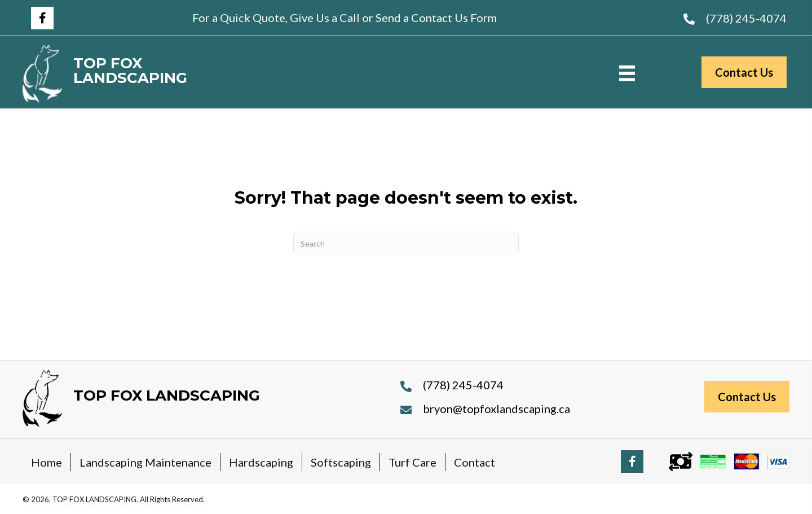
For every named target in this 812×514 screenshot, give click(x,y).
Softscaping (341, 462)
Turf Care (412, 462)
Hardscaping (261, 462)
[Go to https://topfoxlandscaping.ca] (156, 74)
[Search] (406, 243)
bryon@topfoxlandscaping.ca (497, 408)
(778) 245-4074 (746, 18)
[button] (42, 18)
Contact (475, 462)
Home (47, 462)
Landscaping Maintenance (145, 462)
